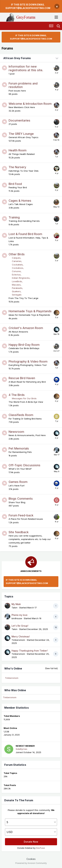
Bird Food (15, 184)
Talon (14, 608)
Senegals (17, 295)
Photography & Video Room (28, 361)
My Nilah (16, 604)
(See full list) (51, 668)
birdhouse (17, 618)
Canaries (17, 261)
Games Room (18, 482)
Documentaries (19, 120)
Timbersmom (18, 640)
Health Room (18, 150)
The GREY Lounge (21, 134)
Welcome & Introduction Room (30, 104)
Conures (16, 271)
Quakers (16, 291)
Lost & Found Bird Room (25, 234)
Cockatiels (17, 265)
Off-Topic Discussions (24, 465)
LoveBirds (17, 281)
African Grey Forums (17, 58)
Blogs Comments (21, 499)
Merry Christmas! (21, 637)
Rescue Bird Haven (22, 378)
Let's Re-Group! (20, 626)
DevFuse (40, 848)
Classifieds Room (21, 415)
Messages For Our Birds (24, 398)
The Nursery (17, 167)
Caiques (16, 258)
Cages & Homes (20, 201)
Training (14, 217)
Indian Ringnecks (21, 278)
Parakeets (17, 288)
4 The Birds (17, 395)
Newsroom (16, 432)
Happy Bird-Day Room (24, 345)
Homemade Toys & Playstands (30, 311)
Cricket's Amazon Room (26, 328)
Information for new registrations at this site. (26, 68)
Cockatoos (18, 268)
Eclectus (16, 275)
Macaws (16, 285)
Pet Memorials (19, 448)
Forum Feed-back (21, 515)
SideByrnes (21, 749)
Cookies (31, 859)
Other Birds (17, 254)
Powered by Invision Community (31, 863)
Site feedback (19, 532)
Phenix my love (20, 615)
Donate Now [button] (31, 842)
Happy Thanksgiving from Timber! (30, 651)
